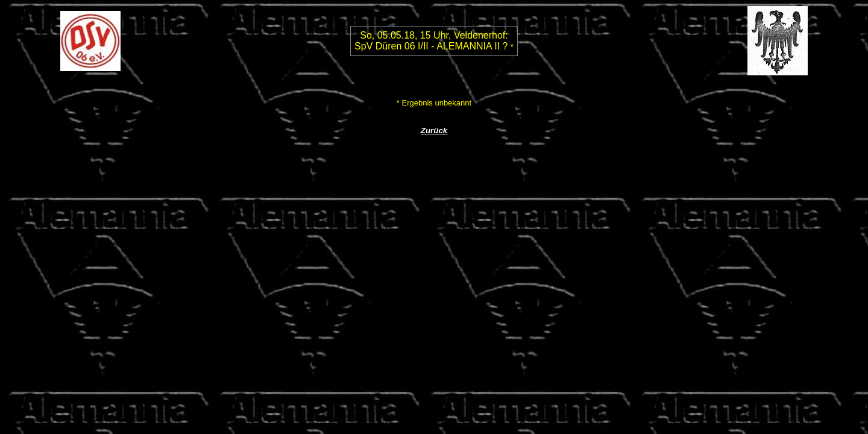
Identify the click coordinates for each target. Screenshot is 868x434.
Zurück (434, 131)
